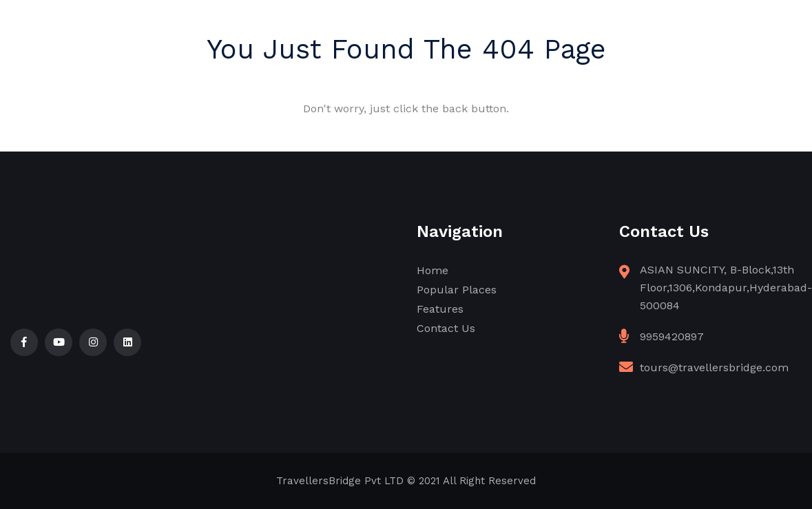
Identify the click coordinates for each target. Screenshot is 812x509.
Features (440, 309)
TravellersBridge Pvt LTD (340, 481)
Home (433, 270)
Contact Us (446, 328)
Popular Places (457, 290)
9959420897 (672, 336)
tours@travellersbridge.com (714, 367)
